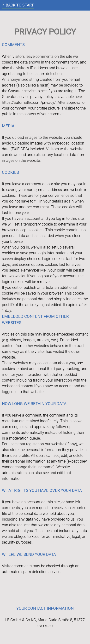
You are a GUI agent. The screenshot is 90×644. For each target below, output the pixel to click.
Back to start (18, 5)
